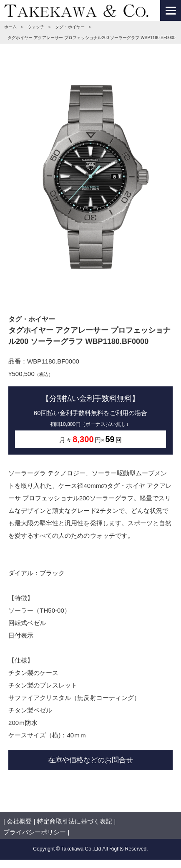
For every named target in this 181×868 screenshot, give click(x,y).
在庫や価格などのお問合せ (90, 760)
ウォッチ (36, 27)
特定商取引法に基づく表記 (75, 821)
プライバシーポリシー (35, 832)
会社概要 (19, 821)
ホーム (10, 27)
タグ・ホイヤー (70, 27)
